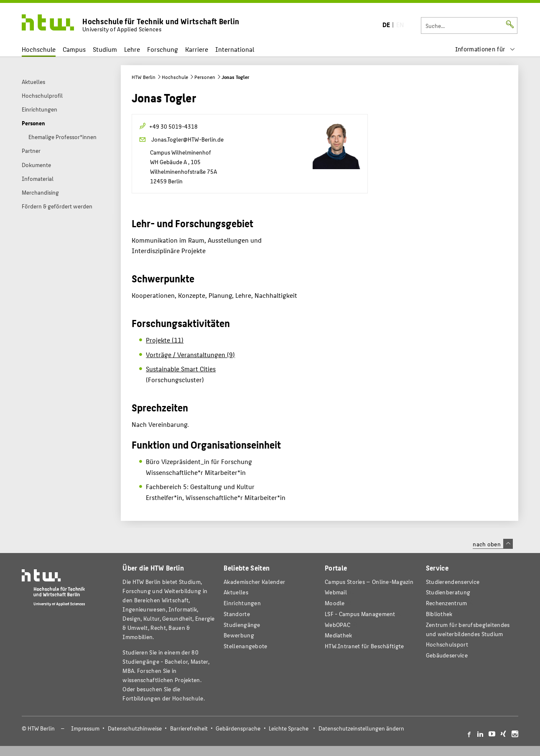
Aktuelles (236, 592)
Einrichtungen (242, 603)
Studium (105, 49)
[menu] (485, 49)
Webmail (336, 592)
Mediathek (339, 635)
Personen (205, 77)
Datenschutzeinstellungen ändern (361, 728)
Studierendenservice (453, 582)
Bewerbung (239, 635)
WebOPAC (337, 625)
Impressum (85, 728)
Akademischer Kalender (254, 582)
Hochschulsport (447, 644)
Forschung (163, 49)
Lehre (132, 49)
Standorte (237, 614)
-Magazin (369, 582)
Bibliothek (439, 614)
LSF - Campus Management (360, 614)
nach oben (493, 544)
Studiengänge (242, 625)
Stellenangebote (245, 646)
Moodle (335, 603)
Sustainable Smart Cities (181, 369)
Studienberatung (448, 592)
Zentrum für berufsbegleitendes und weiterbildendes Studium (468, 629)
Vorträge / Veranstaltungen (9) (190, 354)
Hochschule (39, 49)
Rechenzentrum (447, 603)
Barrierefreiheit (189, 728)
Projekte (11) (165, 340)
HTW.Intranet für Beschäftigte (364, 646)
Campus (74, 49)
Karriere (197, 49)
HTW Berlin (144, 77)
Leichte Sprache (289, 728)
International (235, 49)
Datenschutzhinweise (135, 728)
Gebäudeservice (447, 655)
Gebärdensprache (238, 728)
